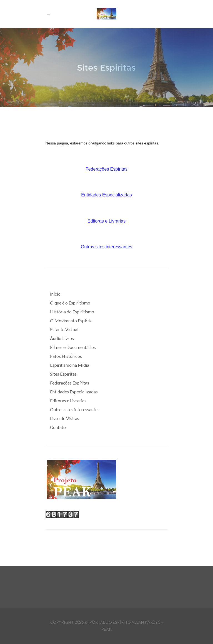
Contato (58, 427)
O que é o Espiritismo (70, 303)
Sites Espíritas (63, 374)
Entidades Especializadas (106, 195)
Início (55, 294)
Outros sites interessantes (107, 247)
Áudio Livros (62, 338)
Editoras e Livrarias (107, 221)
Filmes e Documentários (73, 347)
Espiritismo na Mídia (70, 365)
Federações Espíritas (107, 169)
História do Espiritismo (72, 312)
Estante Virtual (64, 329)
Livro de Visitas (65, 418)
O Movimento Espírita (71, 320)
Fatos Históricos (66, 356)
